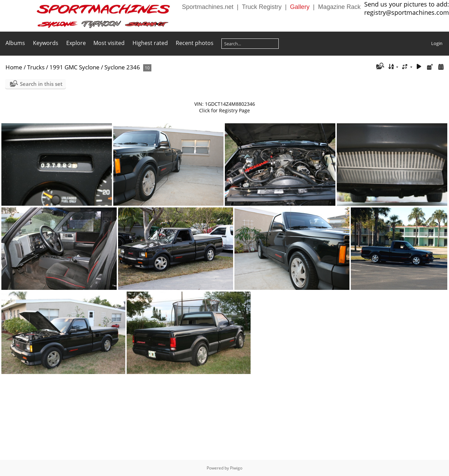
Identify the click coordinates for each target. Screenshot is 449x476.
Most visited (109, 43)
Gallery (300, 7)
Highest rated (150, 43)
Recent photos (195, 43)
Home (14, 67)
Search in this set (41, 84)
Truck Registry (262, 7)
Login (437, 43)
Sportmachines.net (208, 7)
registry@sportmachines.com (407, 12)
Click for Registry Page (224, 110)
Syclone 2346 (122, 67)
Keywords (46, 43)
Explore (76, 43)
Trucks (36, 67)
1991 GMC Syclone (74, 67)
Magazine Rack (339, 7)
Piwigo (236, 468)
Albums (15, 43)
